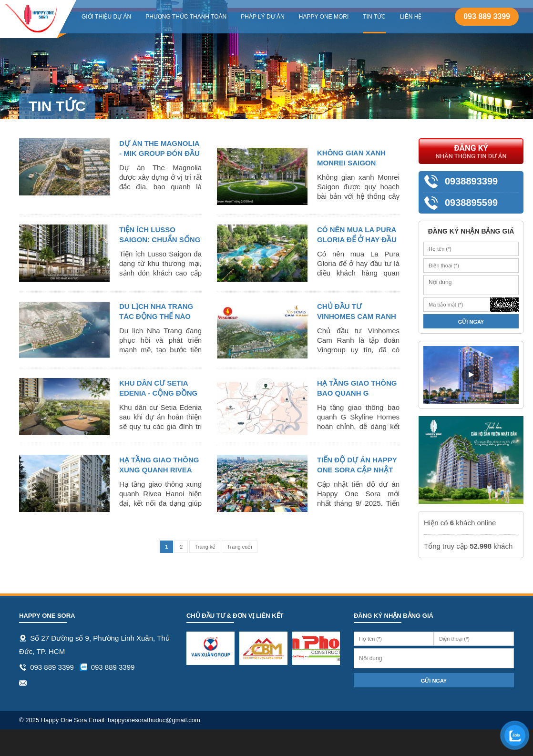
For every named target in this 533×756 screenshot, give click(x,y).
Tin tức (374, 17)
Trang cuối (239, 547)
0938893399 (471, 181)
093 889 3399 (487, 16)
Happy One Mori (324, 17)
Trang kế (205, 547)
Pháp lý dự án (262, 17)
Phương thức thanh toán (186, 17)
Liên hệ (411, 17)
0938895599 (471, 203)
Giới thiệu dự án (106, 17)
